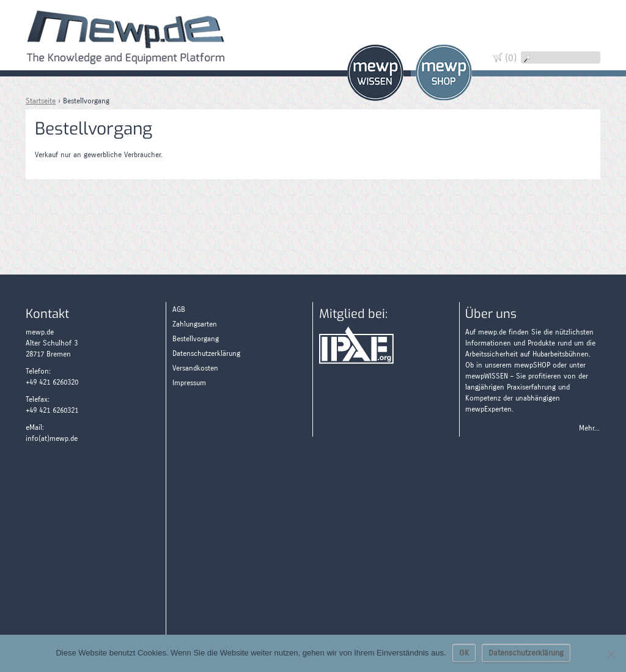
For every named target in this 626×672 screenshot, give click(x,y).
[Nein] (611, 654)
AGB (179, 309)
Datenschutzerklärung (206, 353)
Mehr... (589, 428)
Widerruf (582, 44)
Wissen (375, 73)
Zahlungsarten (582, 87)
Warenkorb (582, 23)
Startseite (41, 101)
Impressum (189, 383)
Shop (444, 72)
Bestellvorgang (196, 339)
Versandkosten (195, 368)
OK (464, 653)
